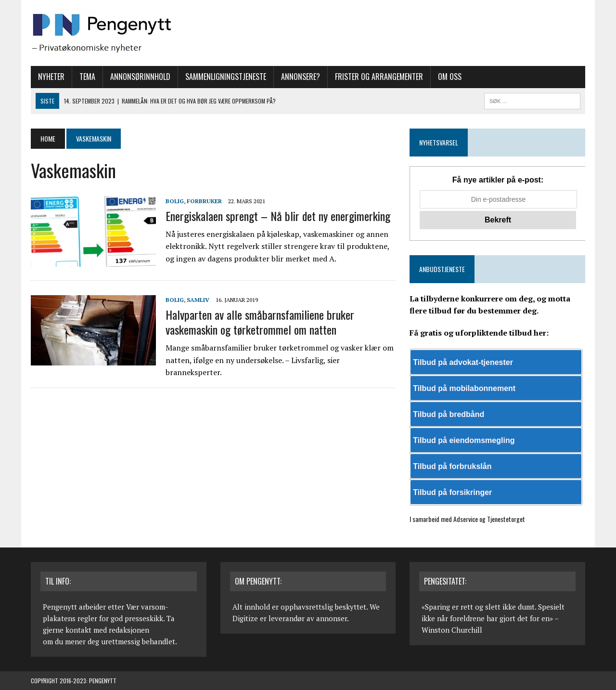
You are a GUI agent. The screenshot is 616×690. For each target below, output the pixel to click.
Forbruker (204, 201)
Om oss (450, 77)
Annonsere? (301, 77)
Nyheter (51, 77)
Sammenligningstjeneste (226, 77)
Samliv (198, 300)
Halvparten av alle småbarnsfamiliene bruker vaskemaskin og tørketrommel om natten (260, 322)
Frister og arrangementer (379, 77)
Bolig (175, 201)
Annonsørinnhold (140, 77)
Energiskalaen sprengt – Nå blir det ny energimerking (278, 216)
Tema (87, 77)
